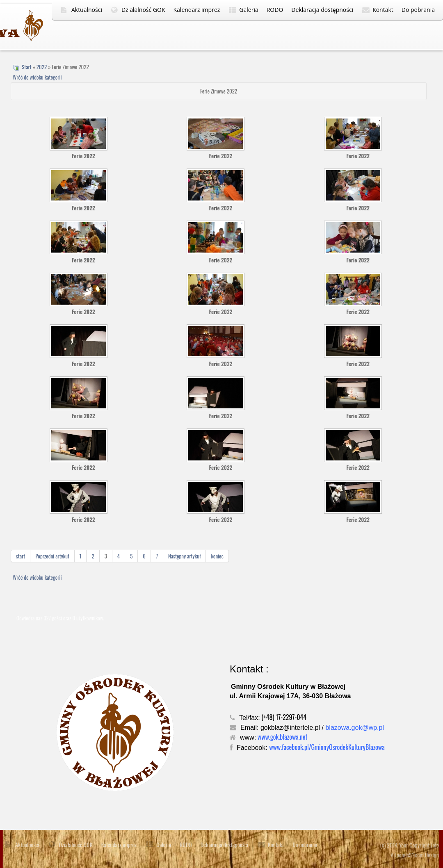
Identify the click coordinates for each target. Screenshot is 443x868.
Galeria (249, 10)
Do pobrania (418, 10)
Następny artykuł (184, 556)
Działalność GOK (143, 10)
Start (27, 67)
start (21, 556)
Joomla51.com (409, 855)
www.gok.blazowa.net (283, 737)
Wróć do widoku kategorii (37, 77)
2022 (42, 67)
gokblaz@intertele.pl (290, 728)
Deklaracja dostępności (322, 10)
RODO (275, 10)
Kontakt (383, 10)
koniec (217, 556)
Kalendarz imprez (197, 10)
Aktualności (87, 10)
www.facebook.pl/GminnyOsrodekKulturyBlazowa (327, 747)
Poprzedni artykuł (52, 556)
